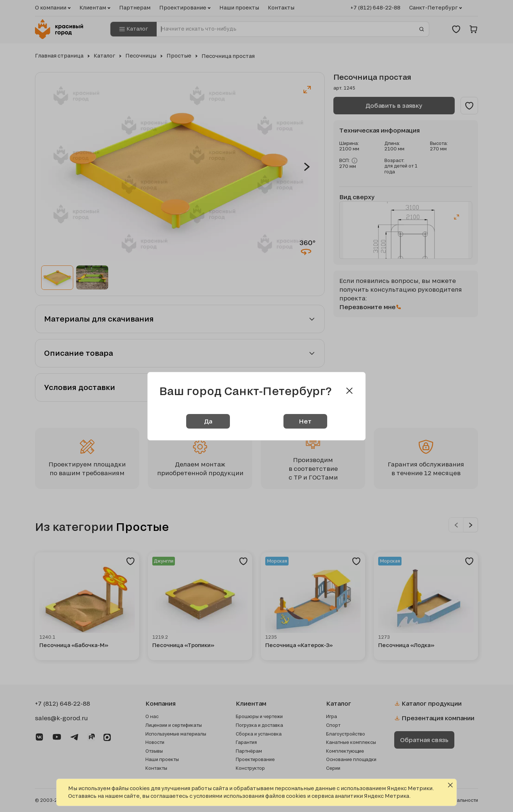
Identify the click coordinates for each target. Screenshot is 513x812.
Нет (305, 421)
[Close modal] (349, 391)
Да (208, 421)
